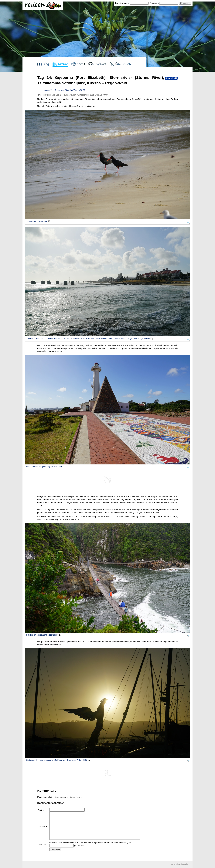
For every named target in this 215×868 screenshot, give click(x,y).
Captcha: (43, 844)
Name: (41, 810)
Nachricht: (43, 826)
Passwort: (154, 3)
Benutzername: (123, 3)
